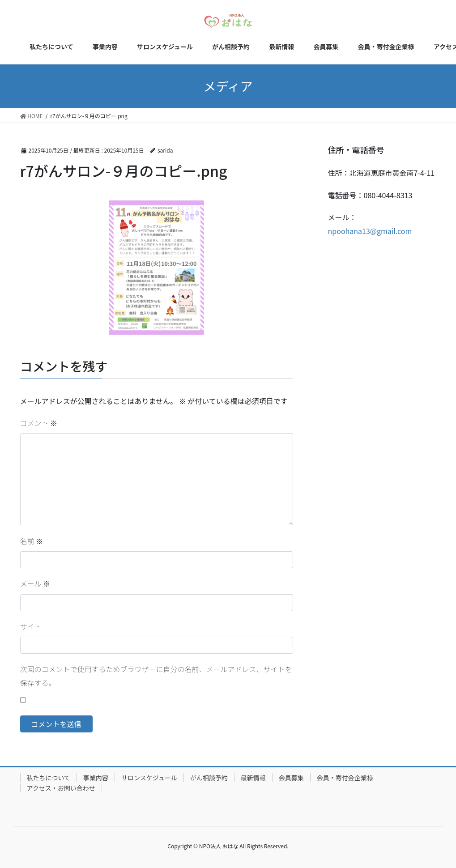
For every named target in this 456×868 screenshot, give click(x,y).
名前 (32, 541)
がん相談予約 (209, 778)
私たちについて (49, 778)
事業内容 (96, 778)
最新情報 (253, 778)
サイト (31, 626)
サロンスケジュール (149, 778)
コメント (39, 423)
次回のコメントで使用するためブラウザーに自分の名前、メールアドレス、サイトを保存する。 (156, 676)
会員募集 (291, 778)
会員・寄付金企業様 (345, 778)
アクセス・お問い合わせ (61, 788)
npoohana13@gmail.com (370, 231)
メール (35, 583)
